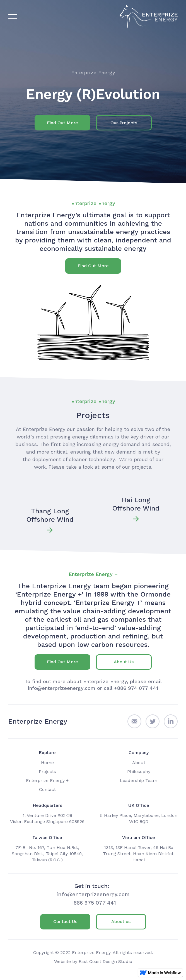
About (139, 763)
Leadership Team (139, 780)
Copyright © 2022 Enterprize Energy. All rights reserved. (93, 952)
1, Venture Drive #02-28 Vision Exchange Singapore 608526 (47, 818)
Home (47, 763)
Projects (47, 772)
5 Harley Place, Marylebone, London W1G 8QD (139, 818)
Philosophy (139, 772)
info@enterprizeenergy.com (93, 895)
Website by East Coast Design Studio (93, 961)
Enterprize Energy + (47, 780)
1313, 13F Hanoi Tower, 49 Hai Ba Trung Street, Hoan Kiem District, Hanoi (139, 854)
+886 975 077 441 (93, 903)
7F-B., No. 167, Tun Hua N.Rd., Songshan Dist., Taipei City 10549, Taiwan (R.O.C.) (47, 854)
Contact (47, 789)
